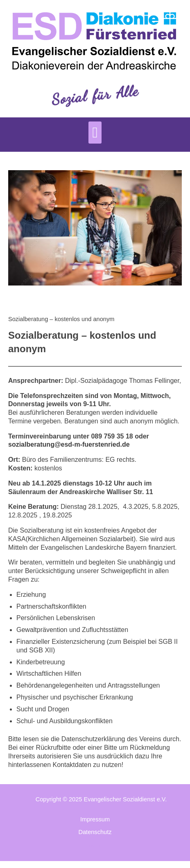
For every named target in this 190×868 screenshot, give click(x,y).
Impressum (95, 819)
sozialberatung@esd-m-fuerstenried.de (69, 444)
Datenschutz (95, 832)
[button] (95, 133)
